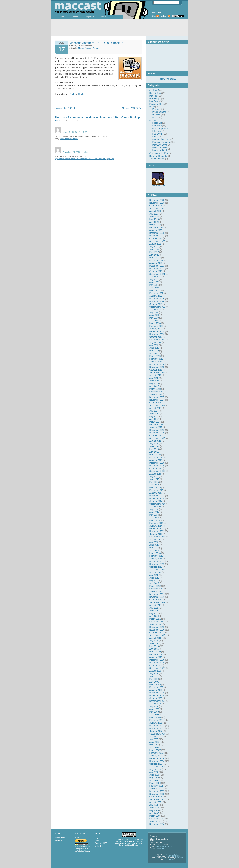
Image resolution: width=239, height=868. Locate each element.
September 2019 (157, 340)
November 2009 (157, 663)
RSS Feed (59, 121)
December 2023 (157, 200)
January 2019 (156, 362)
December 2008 (157, 693)
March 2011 (155, 619)
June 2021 (154, 282)
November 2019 (157, 334)
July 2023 (154, 214)
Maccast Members (161, 142)
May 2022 (154, 252)
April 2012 (154, 583)
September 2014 (157, 504)
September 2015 (157, 471)
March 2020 (155, 323)
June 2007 (154, 742)
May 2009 (154, 679)
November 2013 (157, 531)
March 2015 (155, 487)
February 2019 (156, 359)
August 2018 (155, 375)
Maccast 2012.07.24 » (133, 108)
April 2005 (154, 813)
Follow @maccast (167, 79)
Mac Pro (153, 96)
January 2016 (156, 460)
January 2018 (156, 394)
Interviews (157, 131)
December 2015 (157, 463)
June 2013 (154, 545)
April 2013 (154, 550)
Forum (104, 17)
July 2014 (154, 509)
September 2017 (157, 405)
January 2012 (156, 591)
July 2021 (154, 279)
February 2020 (156, 326)
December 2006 (157, 758)
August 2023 (155, 211)
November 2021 (157, 269)
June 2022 (154, 249)
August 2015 (155, 474)
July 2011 (154, 608)
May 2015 (154, 482)
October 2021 (156, 271)
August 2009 (155, 671)
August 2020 (155, 310)
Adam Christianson (134, 840)
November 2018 (157, 367)
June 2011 (154, 611)
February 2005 (156, 819)
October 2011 (156, 600)
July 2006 (154, 772)
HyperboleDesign (171, 854)
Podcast (75, 17)
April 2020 (154, 321)
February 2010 (156, 654)
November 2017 (157, 400)
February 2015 (156, 490)
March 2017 (155, 422)
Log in (98, 837)
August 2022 (155, 244)
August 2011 (155, 605)
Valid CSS (99, 846)
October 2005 (156, 797)
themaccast (160, 848)
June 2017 (154, 414)
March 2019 (155, 356)
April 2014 (154, 518)
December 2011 (157, 594)
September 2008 (157, 701)
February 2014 (156, 523)
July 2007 (154, 739)
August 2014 (155, 507)
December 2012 (157, 561)
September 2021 (157, 274)
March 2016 (155, 455)
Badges (59, 840)
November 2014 (157, 498)
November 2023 (157, 203)
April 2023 (154, 222)
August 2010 (155, 638)
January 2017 (156, 427)
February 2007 (156, 753)
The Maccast (120, 840)
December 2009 (157, 660)
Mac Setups (155, 99)
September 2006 (157, 767)
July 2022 (154, 247)
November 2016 (157, 433)
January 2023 (156, 230)
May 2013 (154, 548)
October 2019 (156, 337)
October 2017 (156, 403)
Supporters (89, 17)
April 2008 (154, 715)
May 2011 (154, 613)
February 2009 (156, 687)
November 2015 (157, 466)
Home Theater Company (69, 139)
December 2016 (157, 430)
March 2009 (155, 684)
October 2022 (156, 238)
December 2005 (157, 791)
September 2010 (157, 635)
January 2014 (156, 526)
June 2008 (154, 709)
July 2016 (154, 444)
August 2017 (155, 408)
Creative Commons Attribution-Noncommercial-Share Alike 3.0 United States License (129, 843)
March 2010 (155, 652)
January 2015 (156, 493)
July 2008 (154, 706)
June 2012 (154, 578)
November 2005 (157, 794)
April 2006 (154, 780)
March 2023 (155, 225)
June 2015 (154, 479)
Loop (155, 137)
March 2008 (155, 717)
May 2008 (154, 712)
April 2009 (154, 682)
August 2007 (155, 736)
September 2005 (157, 799)
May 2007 (154, 745)
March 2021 (155, 290)
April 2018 (154, 386)
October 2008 (156, 698)
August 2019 (155, 342)
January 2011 (156, 624)
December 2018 (157, 364)
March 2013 (155, 553)
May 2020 (154, 318)
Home (62, 17)
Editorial (156, 109)
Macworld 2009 (160, 147)
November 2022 (157, 236)
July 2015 (154, 476)
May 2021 (154, 285)
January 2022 (156, 263)
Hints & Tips (155, 93)
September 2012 (157, 570)
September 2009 (157, 668)
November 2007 (157, 728)
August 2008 (155, 704)
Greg (65, 152)
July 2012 (154, 575)
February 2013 (156, 556)
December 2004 (157, 824)
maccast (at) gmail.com (164, 846)
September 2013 (157, 537)
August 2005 (155, 802)
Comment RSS (101, 843)
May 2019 (154, 351)
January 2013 (156, 559)
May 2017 (154, 416)
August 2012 (155, 572)
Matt (65, 132)
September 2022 (157, 241)
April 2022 (154, 255)
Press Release (159, 112)
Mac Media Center (161, 139)
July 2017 (154, 411)
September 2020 (157, 307)
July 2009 (154, 674)
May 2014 (154, 515)
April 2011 (154, 616)
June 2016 (154, 446)
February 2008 (156, 720)
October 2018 (156, 370)
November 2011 (157, 597)
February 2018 (156, 392)
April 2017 (154, 419)
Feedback (157, 123)
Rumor (156, 117)
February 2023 (156, 227)
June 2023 (154, 217)
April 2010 (154, 649)
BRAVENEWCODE (173, 856)
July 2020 (154, 312)
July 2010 (154, 641)
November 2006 (157, 761)
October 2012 (156, 567)
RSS (97, 840)
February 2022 (156, 260)
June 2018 (154, 381)
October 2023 (156, 206)
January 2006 (156, 788)
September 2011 (157, 602)
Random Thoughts (158, 156)
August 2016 (155, 441)
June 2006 (154, 775)
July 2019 (154, 345)
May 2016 (154, 449)
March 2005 (155, 816)
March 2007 (155, 750)
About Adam (60, 837)
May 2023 (154, 219)
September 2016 (157, 438)
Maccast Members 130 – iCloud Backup (96, 43)
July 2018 (154, 378)
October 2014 (156, 501)
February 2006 (156, 786)
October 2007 (156, 731)
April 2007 (154, 747)
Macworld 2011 (157, 104)
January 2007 (156, 756)
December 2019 (157, 331)
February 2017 (156, 424)
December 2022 (157, 233)
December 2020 (157, 299)
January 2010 (156, 657)
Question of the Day (159, 153)
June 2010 (154, 643)
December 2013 (157, 528)
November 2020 (157, 301)
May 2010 (154, 646)
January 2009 (156, 690)
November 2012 (157, 564)
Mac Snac (154, 101)
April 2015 (154, 485)
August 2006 (155, 769)
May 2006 (154, 778)
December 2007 (157, 726)
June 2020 (154, 315)
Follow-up (157, 126)
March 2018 (155, 389)
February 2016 (156, 457)
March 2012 (155, 586)
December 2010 (157, 627)
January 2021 (156, 296)
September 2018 (157, 372)
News (152, 107)
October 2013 (156, 534)
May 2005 (154, 810)
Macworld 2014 (160, 150)
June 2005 (154, 808)
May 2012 (154, 580)
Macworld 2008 (160, 145)
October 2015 (156, 468)
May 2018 (154, 383)
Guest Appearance (161, 128)
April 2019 (154, 353)
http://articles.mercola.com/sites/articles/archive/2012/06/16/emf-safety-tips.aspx (84, 159)
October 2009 (156, 665)
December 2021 (157, 266)
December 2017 (157, 397)
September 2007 (157, 734)
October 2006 (156, 764)
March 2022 (155, 258)
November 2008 (157, 695)
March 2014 (155, 520)
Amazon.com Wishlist (83, 852)
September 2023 (157, 208)
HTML (71, 94)
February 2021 (156, 293)
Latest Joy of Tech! (158, 185)
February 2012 (156, 589)
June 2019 (154, 348)
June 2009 (154, 676)
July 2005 (154, 805)
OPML (80, 94)
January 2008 (156, 723)
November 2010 (157, 630)
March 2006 (155, 783)
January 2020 (156, 329)
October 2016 (156, 435)
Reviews (156, 115)
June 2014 (154, 512)
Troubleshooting (157, 159)
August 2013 (155, 539)
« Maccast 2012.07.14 (64, 108)
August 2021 (155, 277)
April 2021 (154, 288)
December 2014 (157, 496)
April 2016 (154, 452)
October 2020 (156, 304)
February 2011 (156, 622)
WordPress (179, 858)
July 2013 (154, 542)
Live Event (157, 134)
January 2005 (156, 821)
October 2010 (156, 632)
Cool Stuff (154, 90)
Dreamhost (171, 859)
